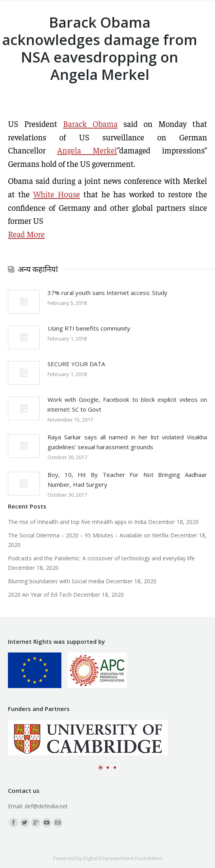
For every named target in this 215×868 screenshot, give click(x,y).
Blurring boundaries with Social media (56, 581)
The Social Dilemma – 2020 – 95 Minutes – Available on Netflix (88, 535)
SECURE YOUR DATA (76, 364)
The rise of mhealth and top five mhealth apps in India (77, 522)
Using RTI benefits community (89, 328)
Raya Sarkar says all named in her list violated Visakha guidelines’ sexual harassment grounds (127, 442)
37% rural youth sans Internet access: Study (107, 293)
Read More (26, 234)
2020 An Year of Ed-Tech (40, 595)
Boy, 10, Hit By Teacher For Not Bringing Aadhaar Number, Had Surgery (127, 479)
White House (57, 194)
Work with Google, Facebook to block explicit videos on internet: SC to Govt (127, 404)
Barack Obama (90, 124)
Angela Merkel (87, 150)
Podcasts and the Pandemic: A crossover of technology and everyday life (101, 558)
